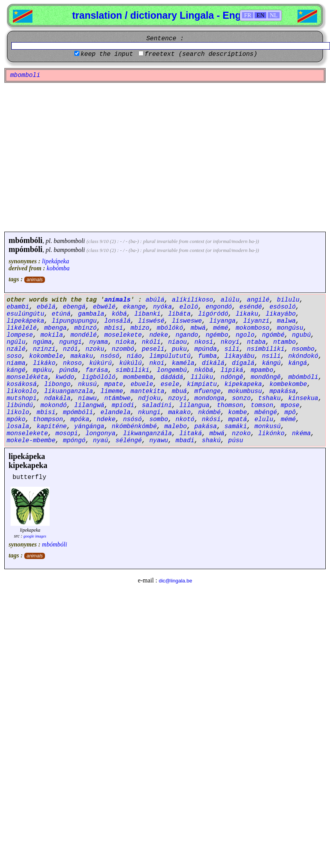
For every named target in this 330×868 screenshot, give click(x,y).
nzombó (123, 349)
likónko (271, 434)
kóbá (119, 314)
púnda (68, 370)
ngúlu (16, 342)
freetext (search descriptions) (201, 54)
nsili (271, 356)
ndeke (159, 335)
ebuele (142, 384)
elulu (264, 420)
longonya (101, 434)
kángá (298, 363)
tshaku (269, 398)
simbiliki (132, 370)
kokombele (46, 356)
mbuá (179, 391)
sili (232, 349)
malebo (176, 427)
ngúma (42, 342)
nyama (99, 342)
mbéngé (266, 413)
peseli (153, 349)
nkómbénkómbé (134, 427)
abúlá (155, 300)
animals (35, 280)
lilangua (195, 405)
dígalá (243, 363)
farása (97, 370)
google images (35, 536)
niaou (178, 342)
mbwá (198, 328)
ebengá (74, 307)
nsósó (110, 356)
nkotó (185, 420)
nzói (70, 349)
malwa (286, 321)
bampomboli (69, 250)
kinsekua (303, 398)
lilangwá (89, 405)
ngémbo (217, 335)
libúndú (20, 405)
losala (18, 427)
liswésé (151, 321)
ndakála (57, 398)
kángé (16, 370)
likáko (44, 363)
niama (16, 363)
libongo (57, 384)
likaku (247, 314)
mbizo (140, 328)
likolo (18, 413)
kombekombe (288, 384)
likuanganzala (69, 391)
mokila (52, 335)
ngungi (70, 342)
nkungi (149, 413)
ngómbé (273, 335)
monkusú (268, 427)
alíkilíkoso (192, 300)
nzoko (241, 434)
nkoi (157, 363)
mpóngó (74, 441)
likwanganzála (148, 434)
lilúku (202, 377)
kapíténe (52, 427)
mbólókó (170, 328)
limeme (112, 391)
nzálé (16, 349)
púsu (236, 441)
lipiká (232, 370)
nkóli (151, 342)
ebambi (18, 307)
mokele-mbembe (31, 441)
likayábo (281, 314)
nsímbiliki (266, 349)
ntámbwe (117, 398)
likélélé (22, 328)
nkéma (301, 434)
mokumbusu (245, 391)
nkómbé (210, 413)
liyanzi (256, 321)
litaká (191, 434)
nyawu (159, 441)
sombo (159, 420)
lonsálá (117, 321)
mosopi (67, 434)
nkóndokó (303, 356)
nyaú (100, 441)
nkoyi (230, 342)
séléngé (128, 441)
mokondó (53, 405)
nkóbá (204, 370)
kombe (238, 413)
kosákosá (22, 384)
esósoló (282, 307)
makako (179, 413)
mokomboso (253, 328)
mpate (114, 384)
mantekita (147, 391)
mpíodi (123, 405)
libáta (179, 314)
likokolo (22, 391)
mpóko (16, 420)
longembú (172, 370)
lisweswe (187, 321)
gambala (91, 314)
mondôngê (266, 377)
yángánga (89, 427)
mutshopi (22, 398)
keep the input (107, 54)
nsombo (303, 349)
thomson (230, 405)
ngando (187, 335)
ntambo (285, 342)
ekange (135, 307)
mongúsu (290, 328)
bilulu (288, 300)
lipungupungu (74, 321)
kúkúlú (131, 363)
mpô (290, 413)
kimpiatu (202, 384)
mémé (221, 328)
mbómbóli (26, 240)
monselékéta (27, 377)
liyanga (223, 321)
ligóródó (213, 314)
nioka (125, 342)
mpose (290, 405)
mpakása (282, 391)
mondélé (83, 335)
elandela (116, 413)
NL (274, 15)
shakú (211, 441)
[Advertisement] (73, 157)
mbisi (114, 328)
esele (170, 384)
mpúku (42, 370)
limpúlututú (170, 356)
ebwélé (104, 307)
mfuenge (207, 391)
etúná (61, 314)
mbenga (56, 328)
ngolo (245, 335)
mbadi (185, 441)
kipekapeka (243, 384)
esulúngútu (25, 314)
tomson (262, 405)
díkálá (213, 363)
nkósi (211, 420)
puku (179, 349)
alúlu (230, 300)
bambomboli (69, 241)
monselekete (27, 434)
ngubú (301, 335)
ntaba (256, 342)
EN (260, 15)
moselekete (123, 335)
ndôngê (232, 377)
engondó (219, 307)
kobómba (58, 268)
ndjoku (149, 398)
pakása (206, 427)
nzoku (95, 349)
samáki (236, 427)
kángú (271, 363)
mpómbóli (26, 249)
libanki (147, 314)
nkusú (87, 384)
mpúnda (206, 349)
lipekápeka (55, 261)
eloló (189, 307)
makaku (82, 356)
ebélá (46, 307)
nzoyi (178, 398)
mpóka (80, 420)
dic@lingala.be (175, 581)
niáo (134, 356)
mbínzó (86, 328)
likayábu (239, 356)
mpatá (238, 420)
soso (14, 356)
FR (247, 15)
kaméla (183, 363)
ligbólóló (99, 377)
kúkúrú (100, 363)
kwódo (65, 377)
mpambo (262, 370)
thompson (48, 420)
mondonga (209, 398)
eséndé (251, 307)
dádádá (172, 377)
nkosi (204, 342)
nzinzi (44, 349)
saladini (157, 405)
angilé (258, 300)
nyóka (162, 307)
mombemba (138, 377)
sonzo (241, 398)
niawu (87, 398)
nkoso (72, 363)
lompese (20, 335)
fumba (208, 356)
